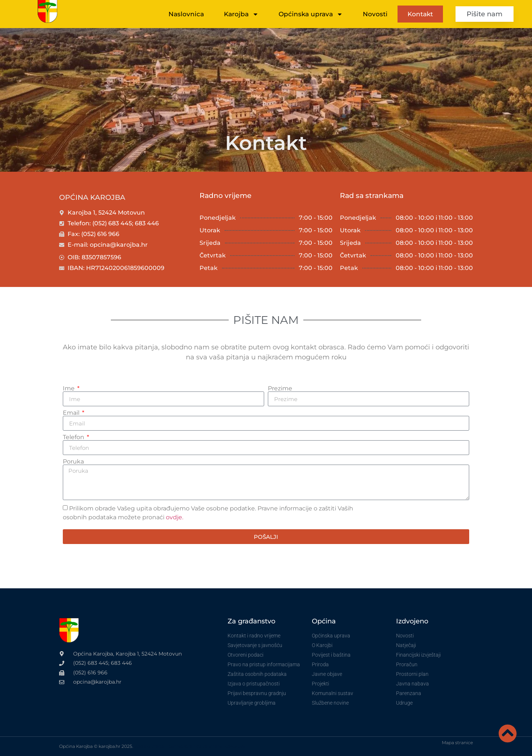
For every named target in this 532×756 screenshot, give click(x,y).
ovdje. (175, 517)
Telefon (74, 437)
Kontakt (420, 14)
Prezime (280, 389)
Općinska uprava (311, 14)
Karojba (241, 14)
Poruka (73, 462)
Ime (69, 389)
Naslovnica (186, 14)
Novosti (375, 14)
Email (72, 413)
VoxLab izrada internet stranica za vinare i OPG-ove (190, 746)
